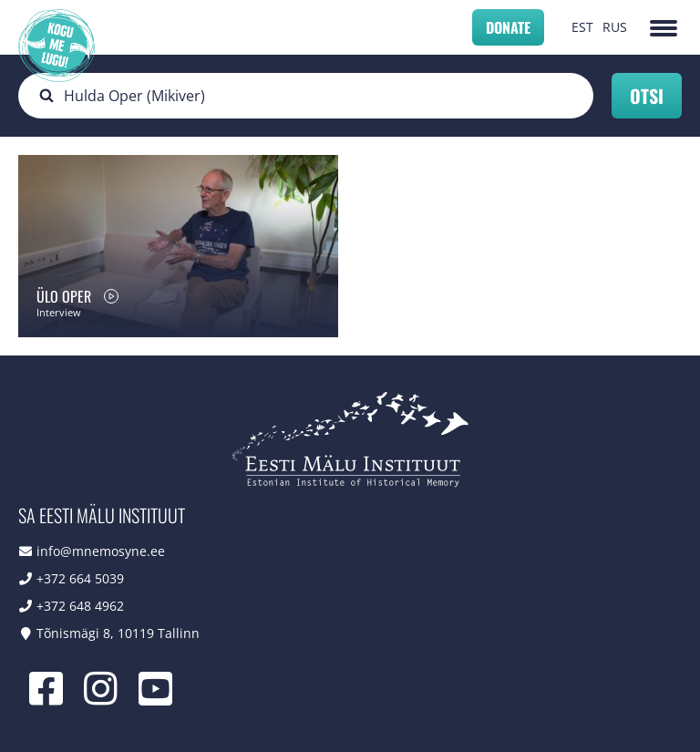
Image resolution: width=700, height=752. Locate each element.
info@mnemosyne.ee (101, 551)
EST (582, 27)
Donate (508, 27)
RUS (615, 27)
